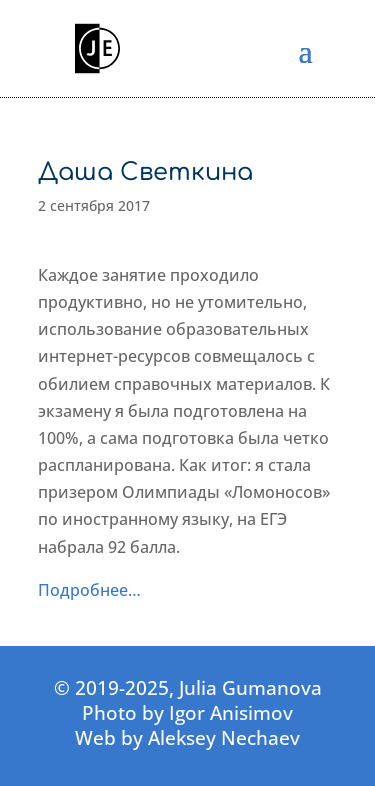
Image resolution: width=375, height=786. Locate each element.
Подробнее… (89, 590)
